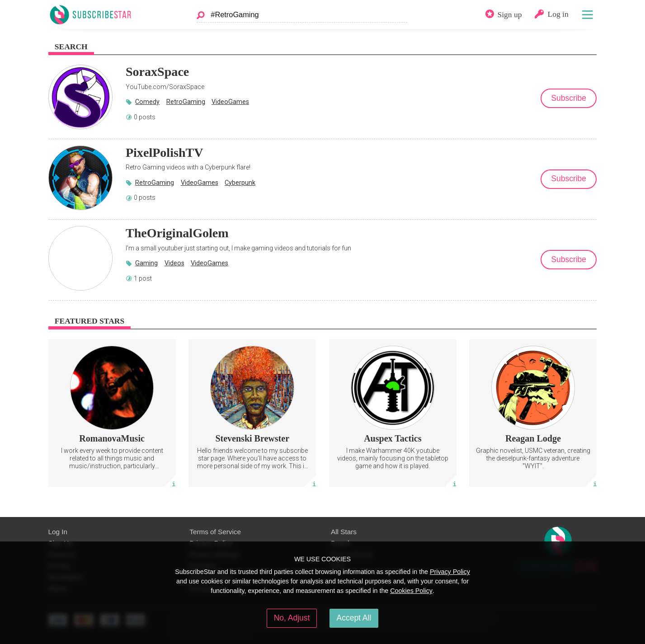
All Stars (344, 532)
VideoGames (230, 102)
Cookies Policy (411, 591)
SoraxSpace (157, 72)
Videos (174, 263)
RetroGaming (186, 102)
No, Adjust (292, 618)
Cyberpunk (240, 183)
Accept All (354, 618)
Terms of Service (215, 532)
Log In (58, 532)
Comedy (147, 102)
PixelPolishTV (165, 153)
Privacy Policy (450, 572)
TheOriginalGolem (177, 233)
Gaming (146, 263)
